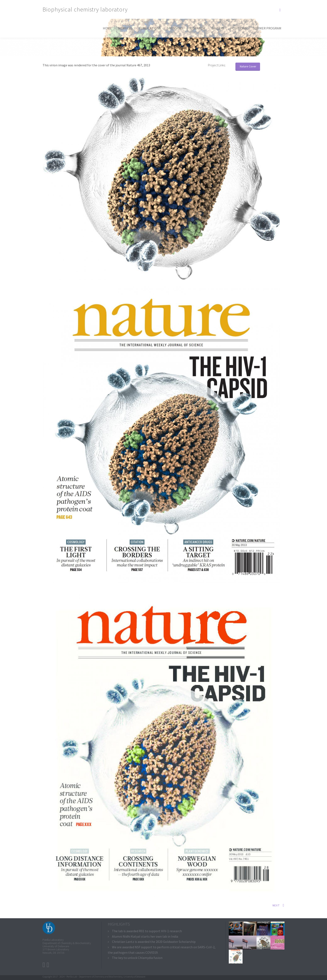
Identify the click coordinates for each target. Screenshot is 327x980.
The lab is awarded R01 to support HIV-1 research (147, 931)
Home (107, 28)
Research (197, 28)
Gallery (218, 28)
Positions (238, 28)
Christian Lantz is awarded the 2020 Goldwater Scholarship (154, 942)
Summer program (267, 28)
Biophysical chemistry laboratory (85, 9)
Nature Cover (248, 66)
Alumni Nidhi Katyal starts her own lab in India (145, 936)
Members (125, 28)
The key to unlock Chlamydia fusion (137, 958)
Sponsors (175, 28)
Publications (150, 28)
